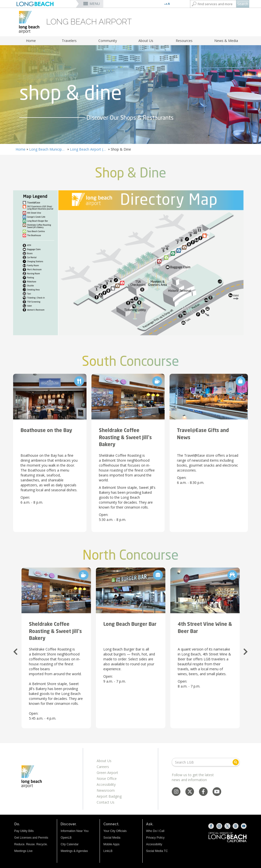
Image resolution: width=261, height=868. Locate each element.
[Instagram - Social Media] (176, 792)
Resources (184, 41)
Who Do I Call (155, 831)
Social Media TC (157, 851)
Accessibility (106, 784)
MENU (95, 4)
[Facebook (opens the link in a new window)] (211, 826)
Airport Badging (109, 796)
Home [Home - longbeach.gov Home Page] (21, 149)
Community (108, 41)
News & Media (226, 41)
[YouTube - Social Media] (217, 792)
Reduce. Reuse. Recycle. (31, 844)
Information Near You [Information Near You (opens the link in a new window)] (75, 831)
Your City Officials (115, 831)
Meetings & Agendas (74, 851)
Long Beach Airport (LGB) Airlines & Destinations (88, 149)
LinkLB (108, 851)
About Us (146, 41)
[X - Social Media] (190, 792)
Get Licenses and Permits (31, 838)
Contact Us (106, 802)
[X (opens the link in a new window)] (227, 826)
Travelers (69, 41)
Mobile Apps (111, 844)
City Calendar (70, 844)
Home (31, 41)
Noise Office (107, 779)
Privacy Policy (155, 838)
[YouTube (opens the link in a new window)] (244, 826)
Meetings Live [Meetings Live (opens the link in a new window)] (23, 851)
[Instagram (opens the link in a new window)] (219, 826)
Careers (103, 767)
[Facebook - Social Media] (203, 792)
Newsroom (106, 790)
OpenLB (66, 838)
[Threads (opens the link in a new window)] (236, 826)
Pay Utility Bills (24, 831)
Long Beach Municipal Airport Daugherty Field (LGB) (48, 149)
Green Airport (107, 773)
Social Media (112, 838)
